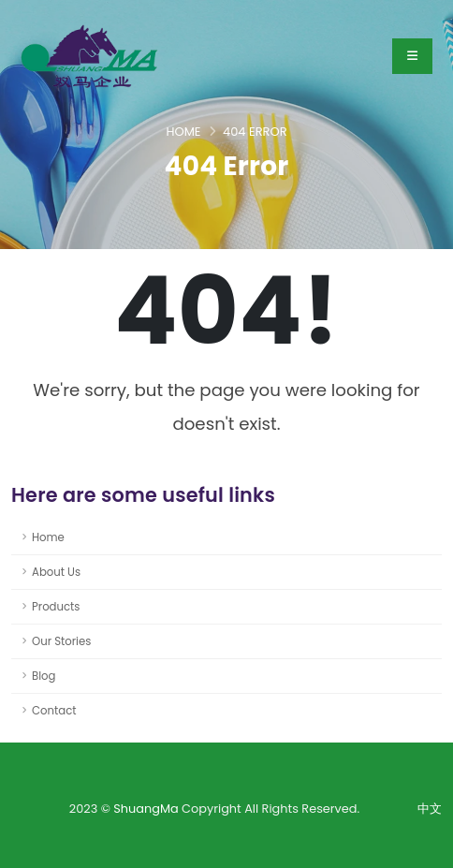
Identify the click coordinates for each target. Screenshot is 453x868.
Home (183, 132)
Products (56, 607)
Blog (44, 676)
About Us (56, 572)
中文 (430, 809)
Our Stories (61, 641)
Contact (54, 711)
